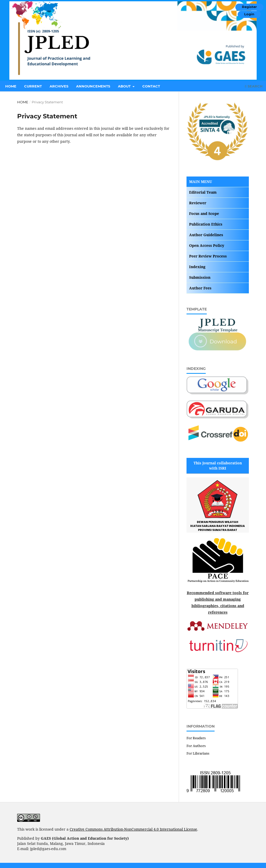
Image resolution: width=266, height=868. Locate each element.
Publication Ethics (206, 224)
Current (33, 86)
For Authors (196, 746)
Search (254, 86)
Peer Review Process (208, 256)
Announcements (93, 86)
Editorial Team (203, 192)
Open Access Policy (207, 245)
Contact (151, 86)
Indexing (197, 267)
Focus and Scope (204, 213)
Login (249, 14)
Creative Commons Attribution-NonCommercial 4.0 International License (133, 829)
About (125, 86)
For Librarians (198, 753)
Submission (200, 277)
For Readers (196, 738)
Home (11, 86)
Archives (59, 86)
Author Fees (200, 288)
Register (249, 7)
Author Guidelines (206, 235)
